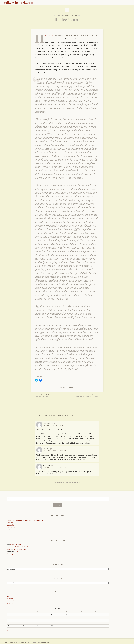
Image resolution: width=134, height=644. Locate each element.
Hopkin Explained (15, 544)
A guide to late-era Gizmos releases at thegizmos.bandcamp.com (25, 520)
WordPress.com (46, 642)
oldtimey (47, 423)
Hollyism (49, 36)
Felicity (47, 465)
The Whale (10, 522)
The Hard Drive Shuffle (22, 547)
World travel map (51, 395)
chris (8, 554)
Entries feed (10, 598)
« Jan (8, 630)
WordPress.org (11, 603)
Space (17, 551)
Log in (8, 596)
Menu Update (10, 525)
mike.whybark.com (19, 2)
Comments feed (11, 601)
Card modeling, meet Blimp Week (83, 395)
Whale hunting (11, 529)
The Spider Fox (11, 527)
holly (46, 449)
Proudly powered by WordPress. (15, 642)
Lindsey (9, 549)
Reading (71, 387)
